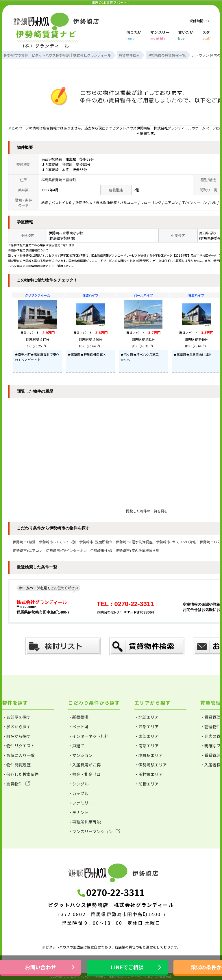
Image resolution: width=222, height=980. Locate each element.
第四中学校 (208, 233)
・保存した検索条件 (21, 774)
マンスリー (160, 36)
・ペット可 (78, 727)
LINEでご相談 (127, 967)
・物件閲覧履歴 (16, 765)
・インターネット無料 (88, 736)
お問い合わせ (40, 967)
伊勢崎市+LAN (101, 550)
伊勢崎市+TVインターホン (66, 550)
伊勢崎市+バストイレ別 (57, 542)
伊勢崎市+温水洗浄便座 (134, 542)
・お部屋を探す (16, 717)
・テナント (78, 812)
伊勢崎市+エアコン (28, 550)
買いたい (186, 36)
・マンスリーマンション (94, 831)
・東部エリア (147, 736)
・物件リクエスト (18, 746)
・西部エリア (147, 727)
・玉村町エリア (149, 774)
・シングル (78, 784)
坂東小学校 (75, 233)
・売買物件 (16, 784)
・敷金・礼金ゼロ (84, 774)
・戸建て (76, 746)
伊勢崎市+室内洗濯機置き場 (137, 550)
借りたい (134, 36)
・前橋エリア (147, 784)
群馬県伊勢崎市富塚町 (59, 180)
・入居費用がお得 (84, 765)
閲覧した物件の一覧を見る (147, 511)
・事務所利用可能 (84, 822)
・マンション (80, 755)
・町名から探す (16, 736)
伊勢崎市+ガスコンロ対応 (176, 542)
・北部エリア (147, 717)
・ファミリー (80, 803)
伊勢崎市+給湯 (24, 542)
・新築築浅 (78, 717)
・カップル (78, 793)
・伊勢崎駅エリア (151, 765)
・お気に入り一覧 (18, 755)
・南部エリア (147, 746)
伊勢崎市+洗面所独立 (96, 542)
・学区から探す (16, 727)
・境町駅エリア (149, 755)
